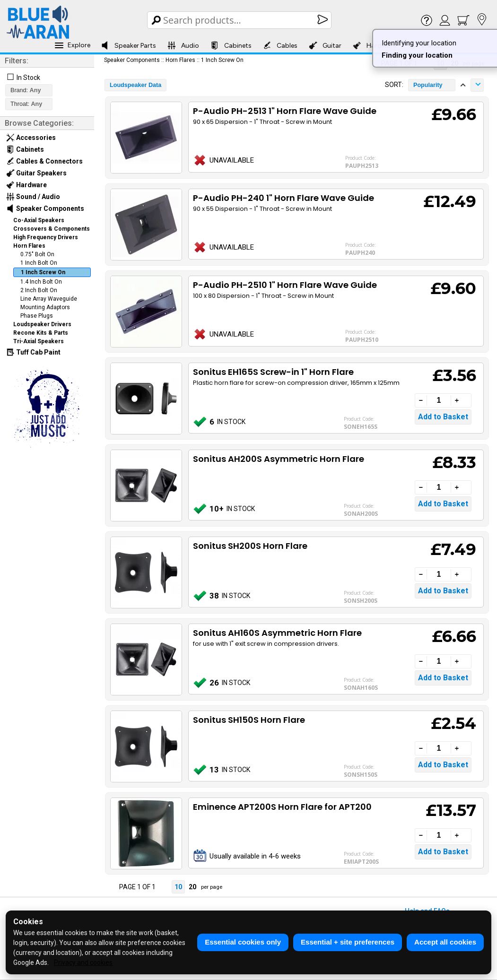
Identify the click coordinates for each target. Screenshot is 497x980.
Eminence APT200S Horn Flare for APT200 (282, 807)
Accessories (31, 138)
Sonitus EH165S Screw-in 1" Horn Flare (273, 372)
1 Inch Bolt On (39, 263)
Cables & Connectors (44, 161)
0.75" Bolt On (37, 254)
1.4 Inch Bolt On (41, 282)
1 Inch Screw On (43, 272)
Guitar (325, 45)
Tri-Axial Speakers (39, 341)
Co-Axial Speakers (39, 220)
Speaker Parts (128, 45)
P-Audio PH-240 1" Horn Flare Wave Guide (283, 198)
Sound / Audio (33, 197)
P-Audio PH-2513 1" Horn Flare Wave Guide (285, 111)
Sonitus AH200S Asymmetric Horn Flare (279, 459)
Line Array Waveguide (49, 299)
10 (178, 887)
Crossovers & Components (52, 229)
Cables (280, 45)
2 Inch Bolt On (39, 290)
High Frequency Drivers (46, 237)
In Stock (28, 78)
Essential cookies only (243, 942)
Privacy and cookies (83, 963)
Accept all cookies (445, 942)
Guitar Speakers (36, 173)
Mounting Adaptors (45, 307)
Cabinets (231, 45)
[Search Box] (240, 20)
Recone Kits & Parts (41, 333)
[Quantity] (439, 400)
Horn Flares (29, 246)
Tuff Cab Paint (33, 352)
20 (192, 887)
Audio (183, 45)
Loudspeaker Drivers (42, 324)
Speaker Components (45, 208)
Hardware (26, 185)
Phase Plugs (37, 316)
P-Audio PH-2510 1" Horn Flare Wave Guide (285, 285)
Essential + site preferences (348, 942)
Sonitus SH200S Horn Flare (250, 546)
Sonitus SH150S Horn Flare (249, 720)
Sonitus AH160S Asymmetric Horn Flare (277, 633)
